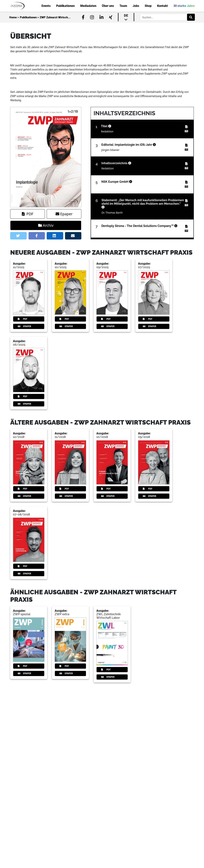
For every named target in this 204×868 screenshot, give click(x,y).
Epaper (64, 214)
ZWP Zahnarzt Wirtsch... (55, 17)
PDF (28, 214)
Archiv (46, 225)
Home (13, 17)
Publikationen (28, 17)
